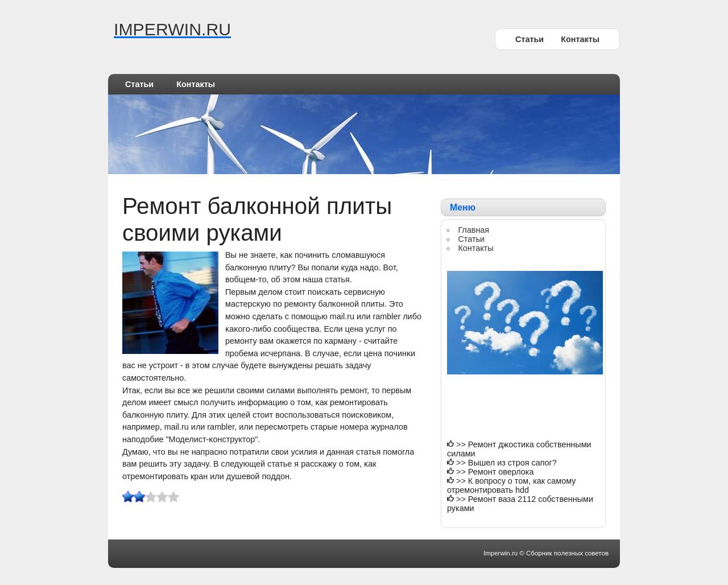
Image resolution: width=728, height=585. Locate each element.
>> (462, 444)
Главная (473, 230)
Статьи (530, 39)
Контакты (580, 39)
